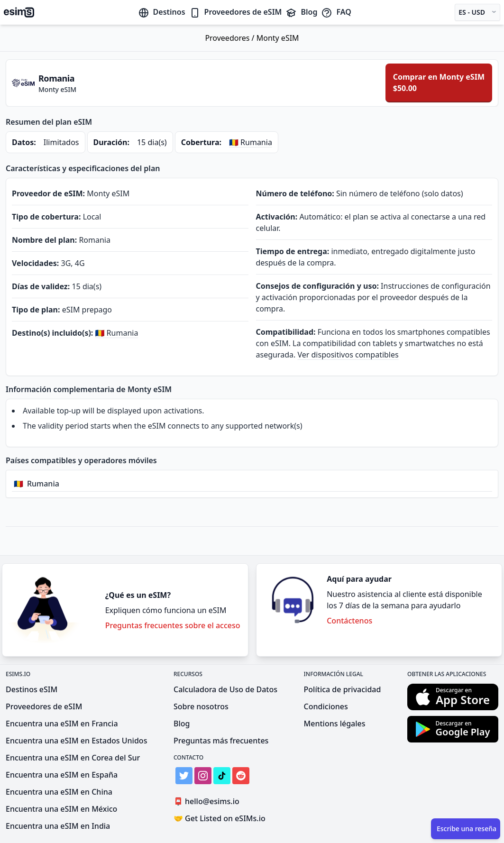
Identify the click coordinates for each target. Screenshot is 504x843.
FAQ (336, 12)
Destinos (162, 12)
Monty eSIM (278, 38)
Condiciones (326, 706)
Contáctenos (349, 621)
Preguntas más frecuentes (221, 741)
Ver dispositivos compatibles (348, 355)
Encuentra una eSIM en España (62, 775)
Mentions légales (335, 724)
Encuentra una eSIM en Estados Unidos (76, 741)
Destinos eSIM (32, 689)
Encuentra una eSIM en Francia (62, 724)
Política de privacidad (343, 689)
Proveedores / (230, 38)
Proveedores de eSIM (236, 12)
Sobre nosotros (201, 706)
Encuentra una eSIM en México (61, 809)
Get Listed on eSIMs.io (220, 818)
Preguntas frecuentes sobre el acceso (173, 625)
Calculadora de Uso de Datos (225, 689)
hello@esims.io (208, 802)
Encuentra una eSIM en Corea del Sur (73, 758)
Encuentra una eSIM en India (58, 826)
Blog (301, 12)
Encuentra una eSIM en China (59, 792)
